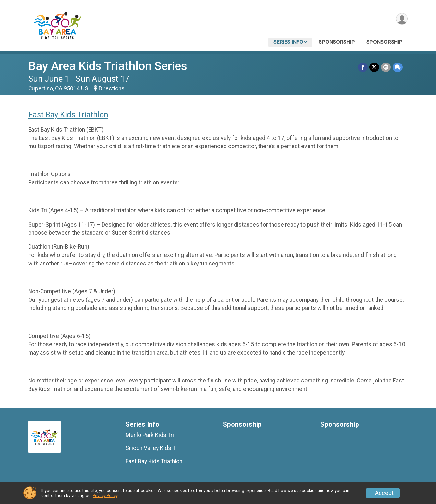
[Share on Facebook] (363, 67)
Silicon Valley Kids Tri (152, 448)
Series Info (288, 42)
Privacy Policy (105, 495)
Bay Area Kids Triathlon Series (108, 66)
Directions (112, 88)
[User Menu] (402, 19)
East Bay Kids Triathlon (68, 115)
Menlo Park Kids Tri (150, 435)
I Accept (383, 493)
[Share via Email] (386, 67)
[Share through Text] (398, 67)
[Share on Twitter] (375, 67)
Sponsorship (337, 42)
